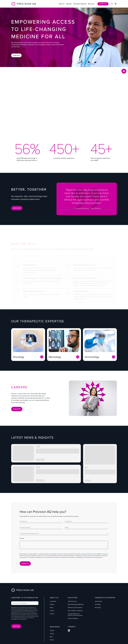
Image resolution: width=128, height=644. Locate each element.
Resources (55, 627)
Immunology (98, 601)
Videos (52, 633)
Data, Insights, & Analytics (75, 611)
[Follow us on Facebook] (69, 631)
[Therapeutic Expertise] (80, 4)
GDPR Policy (56, 556)
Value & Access (72, 601)
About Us (54, 598)
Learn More (16, 55)
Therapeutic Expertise (105, 598)
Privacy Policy (47, 556)
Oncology (98, 604)
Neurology (98, 608)
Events (52, 640)
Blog (51, 637)
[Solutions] (69, 4)
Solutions (73, 598)
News (52, 608)
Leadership (53, 601)
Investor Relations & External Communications (75, 615)
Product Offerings (73, 618)
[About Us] (62, 4)
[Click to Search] (112, 4)
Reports (52, 630)
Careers (52, 614)
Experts (52, 604)
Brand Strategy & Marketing (76, 604)
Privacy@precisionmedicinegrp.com (94, 557)
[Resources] (91, 4)
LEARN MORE (17, 208)
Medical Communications (75, 608)
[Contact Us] (103, 4)
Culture (52, 611)
